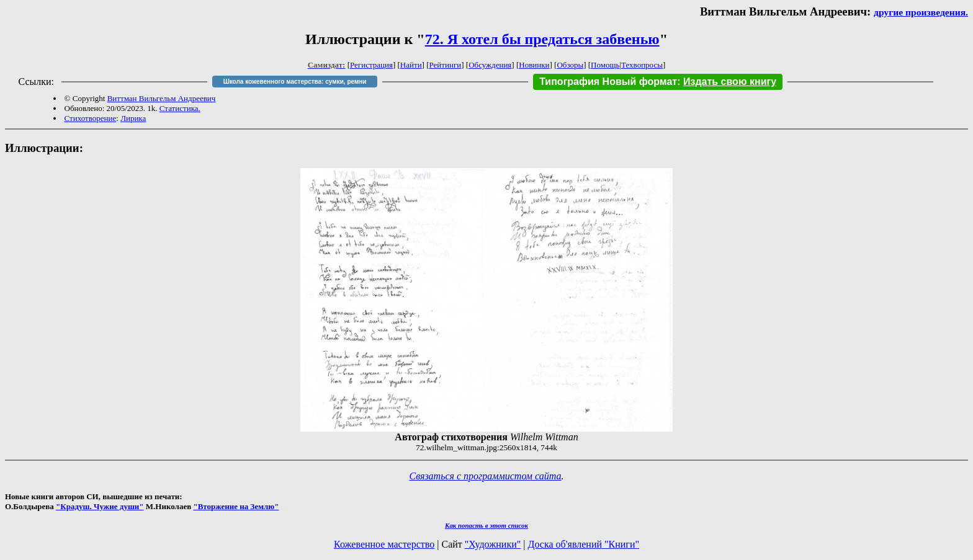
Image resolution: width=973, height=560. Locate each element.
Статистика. (180, 108)
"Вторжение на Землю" (236, 506)
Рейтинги (446, 65)
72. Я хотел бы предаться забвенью (542, 39)
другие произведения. (921, 12)
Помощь (605, 65)
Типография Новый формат (608, 82)
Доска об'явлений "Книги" (583, 544)
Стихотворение (91, 118)
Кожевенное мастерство (384, 544)
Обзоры (570, 65)
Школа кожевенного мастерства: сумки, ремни (295, 82)
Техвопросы (642, 65)
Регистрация (371, 65)
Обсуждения (490, 65)
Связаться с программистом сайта (486, 476)
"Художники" (493, 544)
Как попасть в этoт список (486, 525)
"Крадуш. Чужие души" (100, 506)
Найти (411, 65)
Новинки (534, 65)
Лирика (133, 118)
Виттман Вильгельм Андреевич (162, 98)
